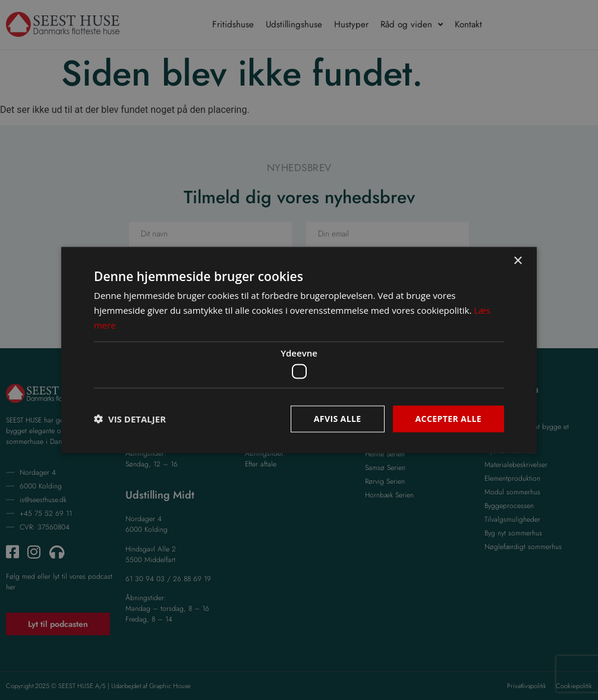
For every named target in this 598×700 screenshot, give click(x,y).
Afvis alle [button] (338, 419)
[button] (130, 419)
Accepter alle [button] (449, 419)
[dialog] (299, 350)
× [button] (517, 261)
